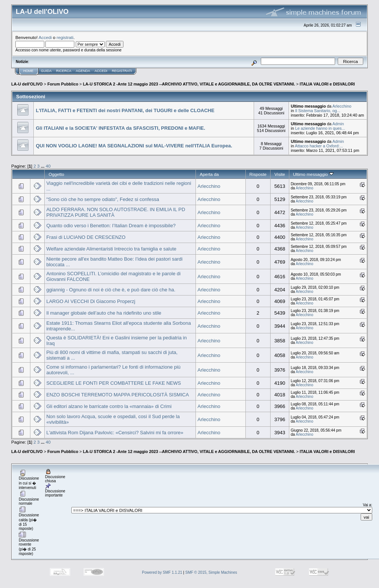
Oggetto (56, 174)
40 (48, 166)
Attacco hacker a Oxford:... (319, 146)
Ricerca (64, 71)
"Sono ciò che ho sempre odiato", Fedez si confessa (102, 199)
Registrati (122, 71)
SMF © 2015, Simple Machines (211, 572)
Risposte (258, 174)
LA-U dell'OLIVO (27, 84)
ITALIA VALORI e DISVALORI (327, 84)
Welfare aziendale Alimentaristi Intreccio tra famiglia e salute (111, 249)
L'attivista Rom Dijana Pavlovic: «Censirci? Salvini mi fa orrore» (115, 433)
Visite (280, 174)
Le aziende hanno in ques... (320, 128)
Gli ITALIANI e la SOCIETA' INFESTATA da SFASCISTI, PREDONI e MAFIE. (120, 128)
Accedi (45, 37)
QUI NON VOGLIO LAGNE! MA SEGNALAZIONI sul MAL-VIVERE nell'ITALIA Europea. (134, 146)
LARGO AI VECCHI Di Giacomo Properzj (91, 301)
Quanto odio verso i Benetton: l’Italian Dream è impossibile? (111, 226)
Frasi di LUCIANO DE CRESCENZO (86, 237)
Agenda (83, 71)
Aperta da (209, 174)
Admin (338, 124)
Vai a (367, 505)
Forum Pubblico (63, 84)
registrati (65, 37)
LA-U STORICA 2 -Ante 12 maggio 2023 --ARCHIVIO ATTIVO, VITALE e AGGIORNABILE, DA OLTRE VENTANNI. (189, 84)
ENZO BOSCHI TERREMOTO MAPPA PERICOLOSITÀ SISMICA (117, 395)
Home (28, 71)
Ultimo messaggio (313, 174)
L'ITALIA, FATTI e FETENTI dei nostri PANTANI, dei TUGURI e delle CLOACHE (125, 110)
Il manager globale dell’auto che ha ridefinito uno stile (104, 313)
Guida (46, 71)
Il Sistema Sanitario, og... (317, 111)
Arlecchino (342, 106)
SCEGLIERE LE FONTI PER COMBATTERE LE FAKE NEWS (114, 383)
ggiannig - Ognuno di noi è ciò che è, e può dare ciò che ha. (111, 290)
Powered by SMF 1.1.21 (162, 572)
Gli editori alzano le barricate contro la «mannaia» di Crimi (109, 406)
